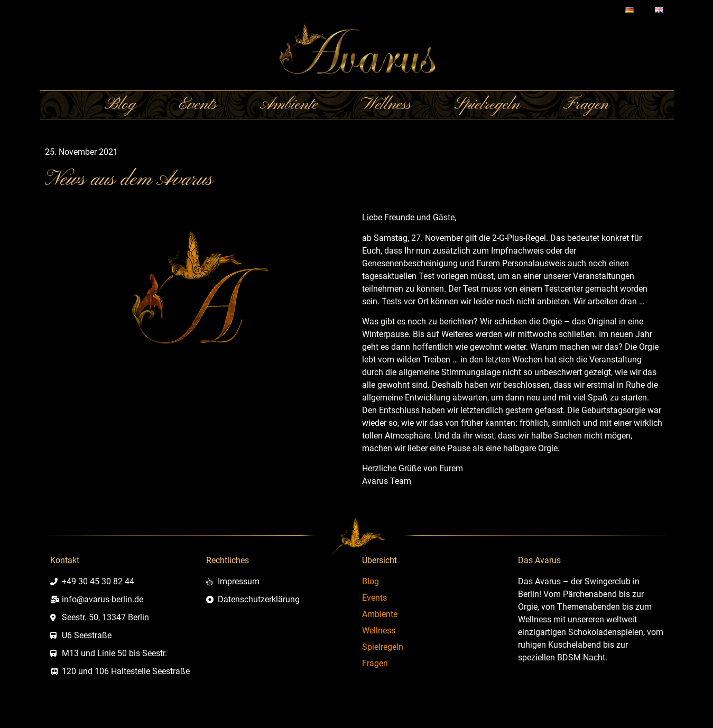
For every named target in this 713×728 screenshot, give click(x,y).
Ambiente (289, 105)
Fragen (586, 105)
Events (198, 105)
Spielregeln (487, 105)
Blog (120, 105)
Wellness (386, 105)
